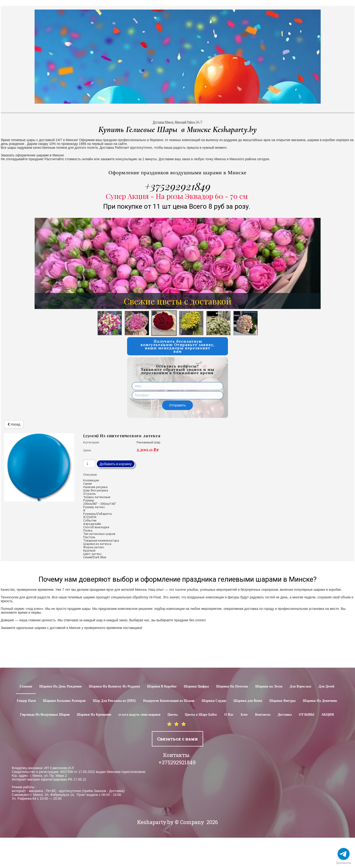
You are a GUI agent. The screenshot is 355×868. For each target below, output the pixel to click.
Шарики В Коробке (162, 687)
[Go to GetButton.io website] (344, 863)
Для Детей (326, 687)
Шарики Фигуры (282, 701)
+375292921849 (177, 186)
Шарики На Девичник (320, 701)
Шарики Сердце (214, 701)
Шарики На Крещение (94, 715)
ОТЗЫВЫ (307, 715)
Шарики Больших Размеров (64, 701)
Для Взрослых (301, 687)
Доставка (285, 715)
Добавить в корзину (116, 464)
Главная (26, 687)
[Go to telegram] (344, 854)
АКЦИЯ (328, 715)
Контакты (263, 715)
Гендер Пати (26, 701)
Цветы (173, 715)
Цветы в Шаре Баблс (201, 715)
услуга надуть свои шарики (139, 715)
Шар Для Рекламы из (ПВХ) (114, 701)
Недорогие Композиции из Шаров (169, 701)
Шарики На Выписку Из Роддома (114, 687)
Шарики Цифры (196, 687)
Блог (244, 715)
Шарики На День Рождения (61, 687)
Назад (14, 424)
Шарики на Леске (269, 687)
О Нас (229, 715)
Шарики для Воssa (248, 701)
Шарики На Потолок (232, 687)
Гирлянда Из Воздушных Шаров (45, 715)
